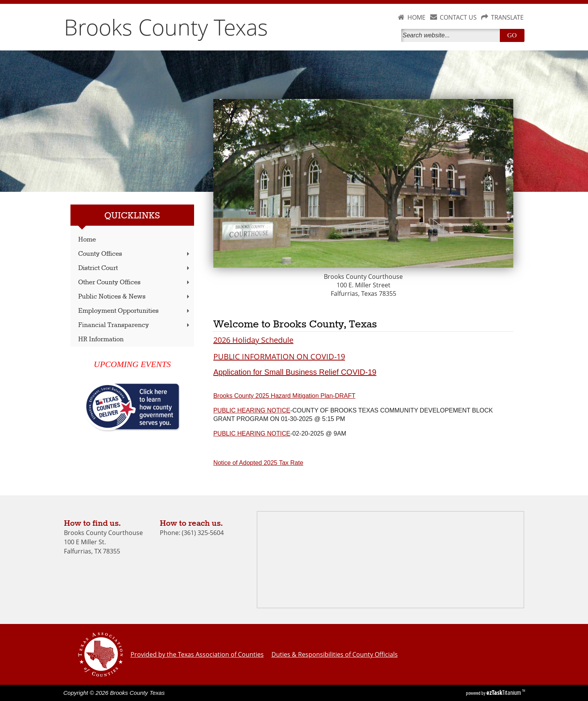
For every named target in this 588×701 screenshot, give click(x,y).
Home (87, 240)
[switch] (217, 483)
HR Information (101, 340)
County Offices (134, 254)
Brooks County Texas (166, 27)
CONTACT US (458, 17)
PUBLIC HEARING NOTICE (252, 410)
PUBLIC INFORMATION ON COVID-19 (279, 356)
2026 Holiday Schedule (253, 340)
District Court (134, 268)
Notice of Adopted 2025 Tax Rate (258, 463)
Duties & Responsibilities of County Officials (335, 654)
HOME (416, 17)
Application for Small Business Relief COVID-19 (295, 372)
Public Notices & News (134, 297)
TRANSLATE (507, 17)
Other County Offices (134, 283)
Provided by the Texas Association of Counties (197, 654)
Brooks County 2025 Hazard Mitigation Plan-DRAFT (284, 396)
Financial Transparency (134, 325)
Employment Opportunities (134, 311)
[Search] (452, 35)
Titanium (504, 693)
